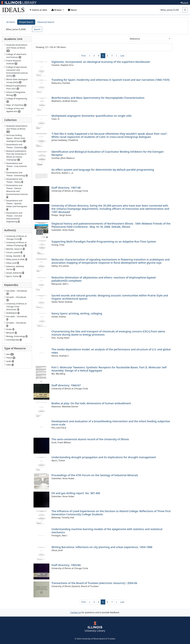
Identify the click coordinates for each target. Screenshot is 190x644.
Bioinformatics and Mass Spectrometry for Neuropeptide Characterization (98, 98)
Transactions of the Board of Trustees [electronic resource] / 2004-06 (94, 583)
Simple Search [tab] (26, 22)
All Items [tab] (11, 22)
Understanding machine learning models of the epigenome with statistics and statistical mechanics (107, 531)
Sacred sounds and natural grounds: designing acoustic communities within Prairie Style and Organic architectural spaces (110, 297)
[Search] (171, 10)
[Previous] (90, 56)
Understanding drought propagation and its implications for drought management (104, 457)
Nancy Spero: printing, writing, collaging (77, 313)
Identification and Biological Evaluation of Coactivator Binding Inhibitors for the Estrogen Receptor (108, 153)
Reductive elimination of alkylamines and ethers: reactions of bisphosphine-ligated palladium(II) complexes (104, 279)
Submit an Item (38, 10)
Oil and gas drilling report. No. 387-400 (76, 493)
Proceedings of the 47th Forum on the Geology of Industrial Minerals (95, 475)
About (72, 10)
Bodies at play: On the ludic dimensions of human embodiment (91, 403)
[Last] (122, 56)
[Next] (116, 56)
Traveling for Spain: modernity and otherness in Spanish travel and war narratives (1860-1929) (111, 80)
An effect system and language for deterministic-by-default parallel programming (103, 170)
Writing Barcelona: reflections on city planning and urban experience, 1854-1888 (102, 547)
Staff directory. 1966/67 (66, 385)
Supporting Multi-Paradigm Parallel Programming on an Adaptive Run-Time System (104, 242)
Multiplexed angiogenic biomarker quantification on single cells (92, 116)
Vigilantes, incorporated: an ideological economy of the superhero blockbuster (101, 62)
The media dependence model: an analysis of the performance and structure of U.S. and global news (111, 351)
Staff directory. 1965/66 (66, 565)
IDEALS (13, 10)
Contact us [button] (76, 612)
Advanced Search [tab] (46, 22)
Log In (184, 3)
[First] (84, 56)
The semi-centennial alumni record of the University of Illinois (90, 439)
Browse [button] (57, 10)
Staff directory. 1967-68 (66, 188)
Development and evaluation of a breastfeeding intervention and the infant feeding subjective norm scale (111, 423)
